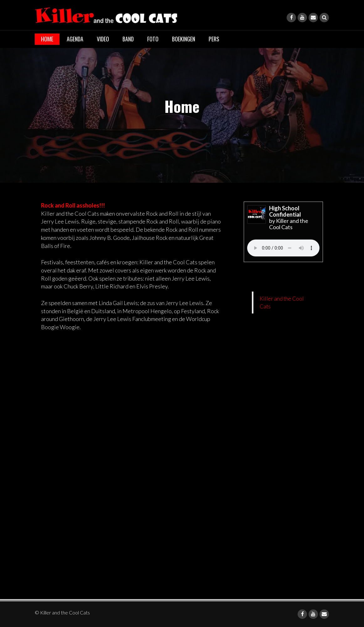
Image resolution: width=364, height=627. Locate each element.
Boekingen (184, 39)
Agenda (75, 39)
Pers (214, 39)
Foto (153, 39)
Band (128, 39)
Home (47, 39)
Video (103, 39)
